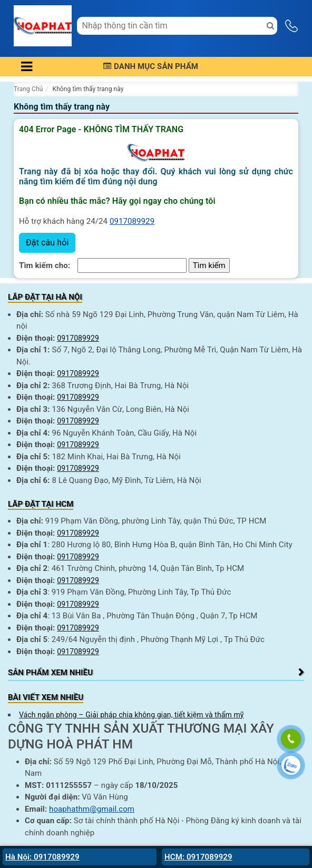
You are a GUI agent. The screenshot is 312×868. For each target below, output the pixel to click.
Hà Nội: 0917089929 (42, 857)
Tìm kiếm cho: (45, 265)
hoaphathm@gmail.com (92, 809)
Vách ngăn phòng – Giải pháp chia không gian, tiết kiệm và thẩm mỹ (131, 715)
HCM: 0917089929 (198, 857)
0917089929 (132, 221)
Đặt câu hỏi (47, 243)
